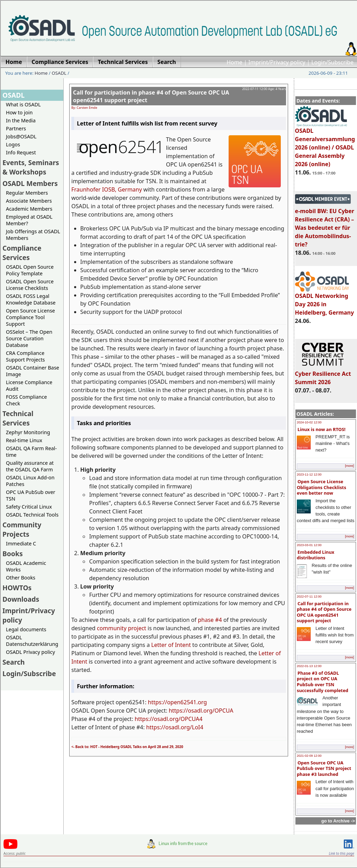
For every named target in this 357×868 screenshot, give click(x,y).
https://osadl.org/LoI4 (175, 727)
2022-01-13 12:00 (309, 666)
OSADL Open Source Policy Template (30, 270)
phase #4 (210, 620)
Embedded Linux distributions (316, 555)
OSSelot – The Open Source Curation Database (29, 338)
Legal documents (26, 629)
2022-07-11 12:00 (309, 597)
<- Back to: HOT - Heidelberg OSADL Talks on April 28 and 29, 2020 (127, 747)
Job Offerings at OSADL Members (33, 235)
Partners (16, 128)
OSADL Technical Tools (32, 515)
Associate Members (29, 201)
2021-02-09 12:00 (309, 756)
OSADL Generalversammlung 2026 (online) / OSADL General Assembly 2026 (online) (325, 144)
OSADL (59, 73)
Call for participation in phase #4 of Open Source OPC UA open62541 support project (324, 612)
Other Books (21, 578)
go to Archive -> (338, 821)
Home (235, 62)
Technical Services (18, 418)
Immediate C (21, 543)
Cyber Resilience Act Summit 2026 (323, 375)
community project (121, 628)
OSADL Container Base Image (33, 371)
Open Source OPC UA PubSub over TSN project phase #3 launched (324, 768)
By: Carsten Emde (84, 108)
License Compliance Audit (29, 386)
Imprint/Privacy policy (277, 62)
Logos (13, 144)
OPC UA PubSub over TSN (31, 495)
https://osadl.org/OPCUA (201, 711)
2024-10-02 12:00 (309, 422)
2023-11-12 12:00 (309, 474)
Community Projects (22, 529)
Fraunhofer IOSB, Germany (107, 189)
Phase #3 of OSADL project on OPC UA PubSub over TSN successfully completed (323, 682)
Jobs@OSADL (21, 136)
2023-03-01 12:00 (309, 545)
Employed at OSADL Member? (29, 220)
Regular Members (27, 193)
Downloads (21, 599)
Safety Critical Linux (29, 507)
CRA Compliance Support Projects (25, 356)
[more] (349, 466)
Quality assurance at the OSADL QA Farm (30, 466)
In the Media (21, 120)
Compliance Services (22, 253)
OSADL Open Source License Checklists (30, 285)
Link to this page (342, 853)
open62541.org (187, 702)
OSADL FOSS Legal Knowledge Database (31, 299)
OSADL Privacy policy (30, 652)
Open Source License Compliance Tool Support (30, 317)
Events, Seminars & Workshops (31, 167)
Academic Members (29, 209)
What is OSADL (23, 104)
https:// (157, 702)
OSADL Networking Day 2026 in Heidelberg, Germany (325, 301)
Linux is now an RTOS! (322, 429)
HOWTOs (17, 588)
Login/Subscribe (332, 62)
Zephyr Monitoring (28, 432)
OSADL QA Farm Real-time (31, 452)
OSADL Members (30, 183)
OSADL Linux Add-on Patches (30, 481)
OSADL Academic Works (26, 566)
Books (13, 554)
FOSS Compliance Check (26, 400)
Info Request (21, 152)
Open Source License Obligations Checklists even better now (322, 487)
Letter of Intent (171, 645)
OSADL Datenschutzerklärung (32, 641)
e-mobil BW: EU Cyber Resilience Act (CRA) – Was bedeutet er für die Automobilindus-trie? (325, 225)
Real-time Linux (24, 440)
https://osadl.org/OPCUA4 (169, 719)
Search (14, 662)
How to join (19, 112)
